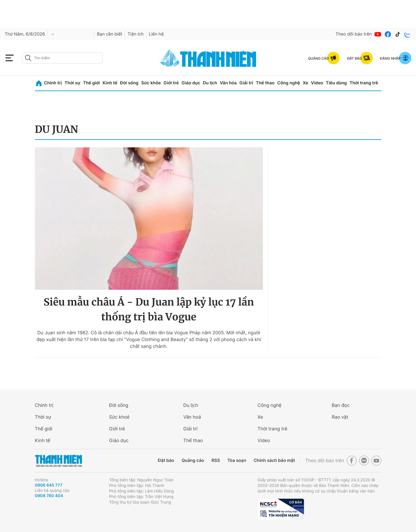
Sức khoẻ (119, 417)
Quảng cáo (193, 460)
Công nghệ (289, 83)
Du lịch (210, 83)
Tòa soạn (237, 460)
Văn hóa (228, 83)
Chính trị (53, 83)
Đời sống (129, 83)
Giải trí (246, 83)
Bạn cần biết (109, 34)
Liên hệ (156, 34)
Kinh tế (110, 83)
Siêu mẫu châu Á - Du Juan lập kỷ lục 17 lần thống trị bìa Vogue (149, 310)
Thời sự (73, 83)
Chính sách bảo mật (274, 460)
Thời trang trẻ (364, 83)
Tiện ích (135, 34)
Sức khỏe (151, 83)
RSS (216, 460)
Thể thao (265, 83)
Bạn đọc (341, 405)
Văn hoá (192, 417)
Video (317, 83)
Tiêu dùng (337, 83)
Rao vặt (340, 417)
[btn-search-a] (28, 58)
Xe (306, 83)
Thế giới (92, 83)
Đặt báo (166, 460)
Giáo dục (191, 83)
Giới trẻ (171, 83)
